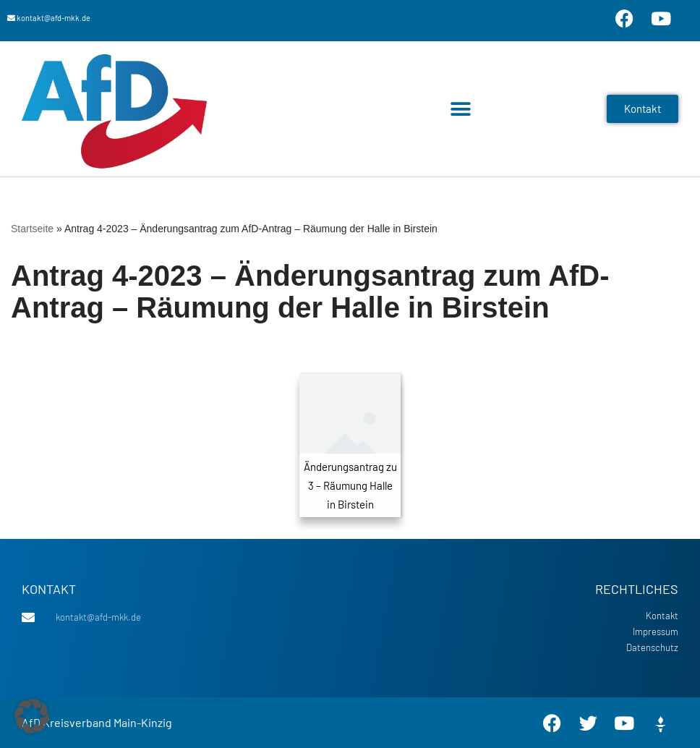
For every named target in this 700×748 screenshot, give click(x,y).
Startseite (32, 229)
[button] (461, 109)
